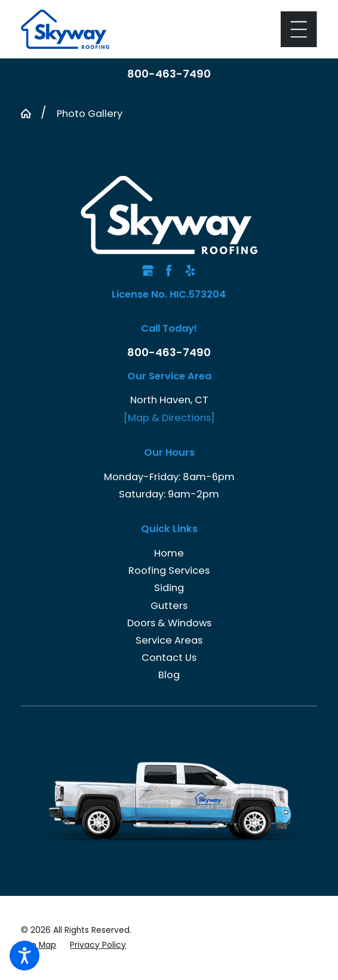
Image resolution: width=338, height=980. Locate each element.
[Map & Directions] (169, 418)
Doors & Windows (169, 623)
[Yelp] (190, 270)
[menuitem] (169, 553)
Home (169, 553)
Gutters (169, 606)
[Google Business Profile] (148, 270)
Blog (169, 675)
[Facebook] (169, 270)
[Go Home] (31, 113)
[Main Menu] (299, 29)
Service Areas (169, 640)
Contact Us (169, 658)
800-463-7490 (169, 74)
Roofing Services (169, 571)
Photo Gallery (90, 114)
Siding (169, 588)
